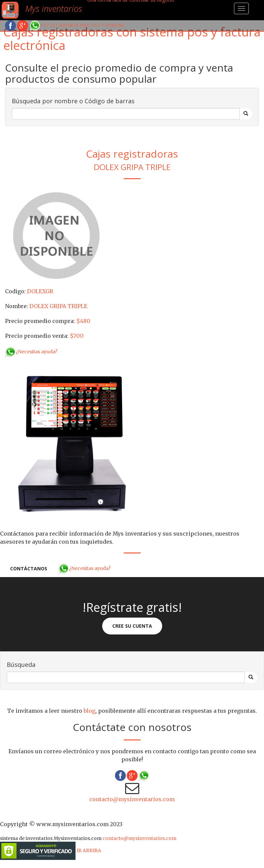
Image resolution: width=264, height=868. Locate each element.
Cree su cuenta (132, 626)
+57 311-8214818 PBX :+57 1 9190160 (77, 25)
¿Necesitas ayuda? (31, 352)
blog (90, 711)
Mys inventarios (54, 8)
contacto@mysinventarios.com (132, 799)
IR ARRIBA (89, 850)
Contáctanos (29, 568)
